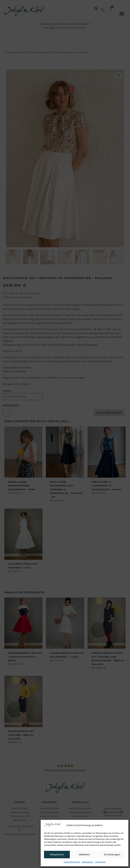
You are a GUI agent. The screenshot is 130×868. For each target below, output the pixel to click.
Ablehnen (84, 854)
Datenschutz (87, 862)
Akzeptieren (57, 854)
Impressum (100, 862)
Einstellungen (112, 854)
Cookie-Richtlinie (72, 862)
